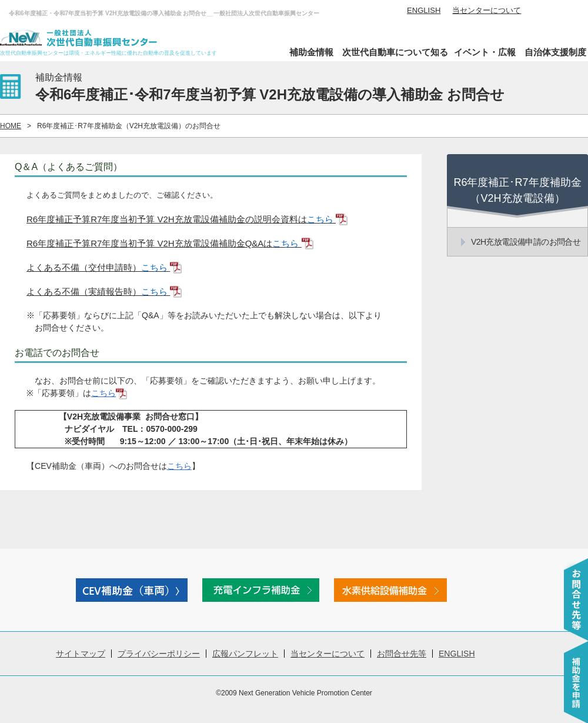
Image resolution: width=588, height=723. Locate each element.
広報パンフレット (245, 654)
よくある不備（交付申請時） (104, 267)
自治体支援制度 (555, 52)
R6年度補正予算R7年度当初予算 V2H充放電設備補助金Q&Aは (170, 243)
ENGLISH (424, 10)
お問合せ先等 (402, 654)
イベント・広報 (485, 52)
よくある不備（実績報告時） (104, 291)
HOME (11, 126)
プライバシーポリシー (159, 654)
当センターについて (487, 10)
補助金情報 (311, 52)
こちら (109, 393)
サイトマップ (81, 654)
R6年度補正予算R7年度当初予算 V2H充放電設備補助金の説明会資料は (187, 219)
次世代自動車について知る (395, 52)
